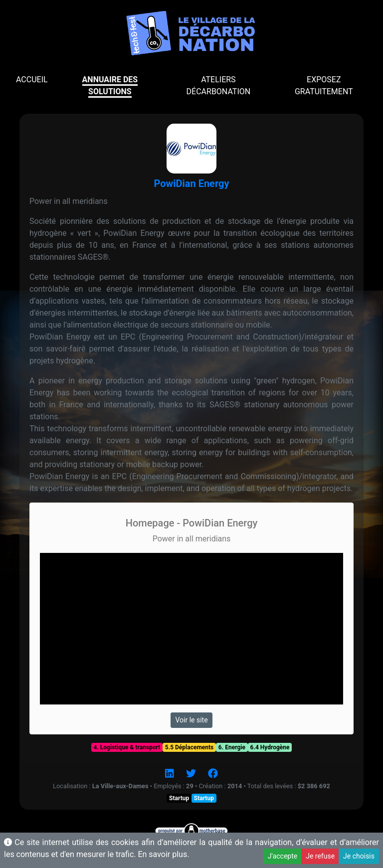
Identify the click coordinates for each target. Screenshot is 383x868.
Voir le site (191, 720)
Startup (179, 798)
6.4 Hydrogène (270, 747)
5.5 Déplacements (189, 747)
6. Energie (232, 747)
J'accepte (283, 856)
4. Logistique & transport (127, 747)
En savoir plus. (163, 854)
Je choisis (359, 856)
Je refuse (320, 856)
